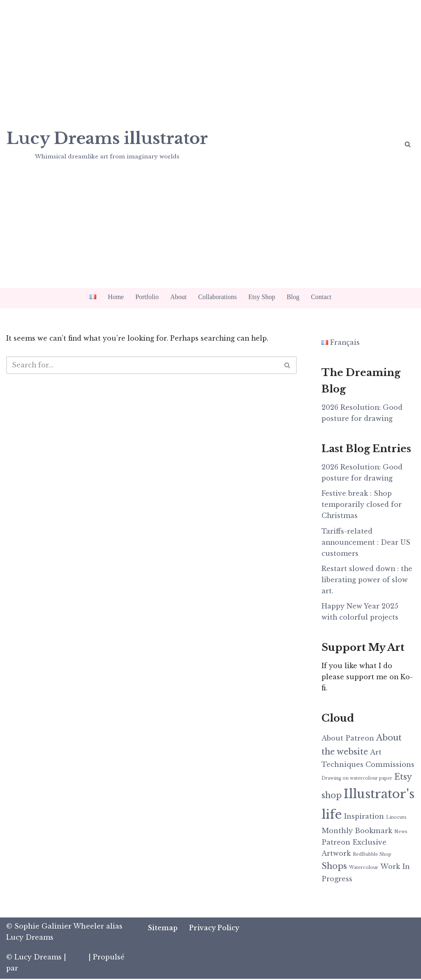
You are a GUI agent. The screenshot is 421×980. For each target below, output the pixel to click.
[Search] (408, 144)
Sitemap (163, 929)
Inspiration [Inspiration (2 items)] (364, 817)
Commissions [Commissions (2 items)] (390, 765)
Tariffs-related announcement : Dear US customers (367, 542)
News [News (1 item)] (401, 833)
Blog (293, 297)
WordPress (39, 969)
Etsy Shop (262, 297)
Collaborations (217, 297)
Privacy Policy (215, 929)
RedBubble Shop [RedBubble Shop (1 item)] (372, 856)
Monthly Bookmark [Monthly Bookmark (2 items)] (357, 831)
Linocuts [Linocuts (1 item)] (396, 819)
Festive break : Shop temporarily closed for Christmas (362, 505)
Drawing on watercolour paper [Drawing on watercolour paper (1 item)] (357, 780)
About (178, 297)
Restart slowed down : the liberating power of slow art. (367, 580)
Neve (77, 958)
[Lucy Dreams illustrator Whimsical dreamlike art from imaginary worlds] (107, 143)
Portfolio (147, 297)
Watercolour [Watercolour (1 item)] (364, 869)
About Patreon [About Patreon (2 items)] (348, 739)
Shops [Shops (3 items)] (334, 867)
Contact (321, 297)
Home (116, 297)
